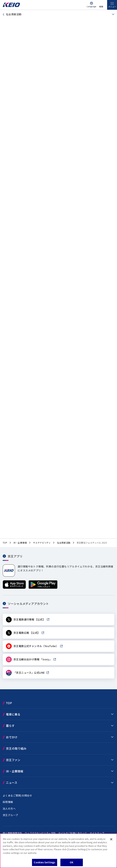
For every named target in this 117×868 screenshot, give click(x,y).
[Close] (111, 839)
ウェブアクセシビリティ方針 (40, 833)
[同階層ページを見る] (112, 14)
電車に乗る (13, 714)
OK (72, 862)
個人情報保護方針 (12, 833)
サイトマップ (97, 833)
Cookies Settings (44, 862)
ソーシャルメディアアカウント (28, 604)
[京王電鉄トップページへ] (11, 6)
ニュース (12, 782)
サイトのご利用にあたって (73, 833)
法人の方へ (9, 809)
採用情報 (8, 802)
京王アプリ (15, 556)
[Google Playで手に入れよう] (43, 588)
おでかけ (12, 737)
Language (91, 6)
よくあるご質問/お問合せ (17, 795)
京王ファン (13, 760)
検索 (101, 6)
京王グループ (10, 815)
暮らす (10, 726)
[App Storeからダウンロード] (14, 588)
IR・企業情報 (15, 771)
